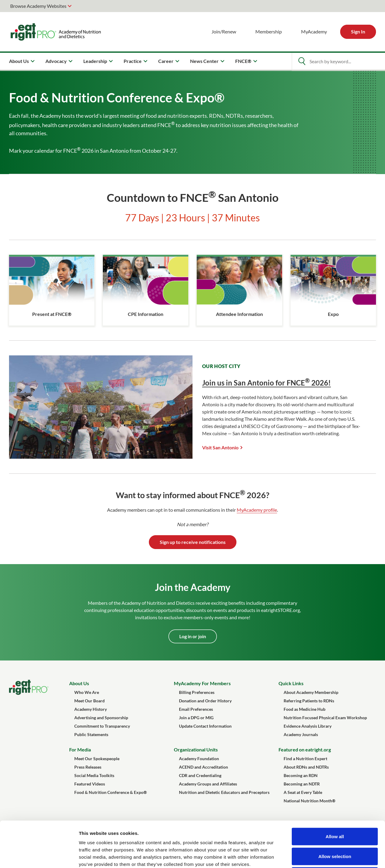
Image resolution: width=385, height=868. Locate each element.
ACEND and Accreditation (203, 767)
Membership (269, 31)
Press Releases (88, 767)
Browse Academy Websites (38, 6)
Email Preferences (196, 709)
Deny (335, 828)
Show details (316, 856)
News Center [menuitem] (204, 61)
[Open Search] (302, 61)
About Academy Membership (311, 692)
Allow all (335, 789)
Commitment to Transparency (102, 726)
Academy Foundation (199, 759)
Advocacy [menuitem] (56, 61)
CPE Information (146, 314)
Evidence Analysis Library (308, 726)
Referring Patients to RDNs (309, 701)
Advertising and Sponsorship (101, 718)
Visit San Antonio (220, 447)
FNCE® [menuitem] (243, 61)
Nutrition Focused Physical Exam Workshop (325, 718)
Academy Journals (301, 734)
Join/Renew (224, 31)
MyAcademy (314, 31)
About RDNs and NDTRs (306, 767)
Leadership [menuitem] (95, 61)
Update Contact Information (205, 726)
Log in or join (193, 636)
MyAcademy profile (257, 510)
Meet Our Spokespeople (97, 759)
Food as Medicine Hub (305, 709)
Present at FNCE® (52, 314)
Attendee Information (239, 314)
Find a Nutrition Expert (305, 759)
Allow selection (335, 809)
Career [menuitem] (166, 61)
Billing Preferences (197, 692)
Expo (333, 314)
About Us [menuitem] (19, 61)
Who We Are (87, 692)
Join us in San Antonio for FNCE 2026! (266, 383)
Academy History (91, 709)
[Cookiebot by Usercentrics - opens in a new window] (39, 856)
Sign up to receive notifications (193, 542)
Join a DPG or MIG (196, 718)
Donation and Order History (205, 701)
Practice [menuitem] (133, 61)
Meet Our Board (89, 701)
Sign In (358, 31)
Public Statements (91, 734)
